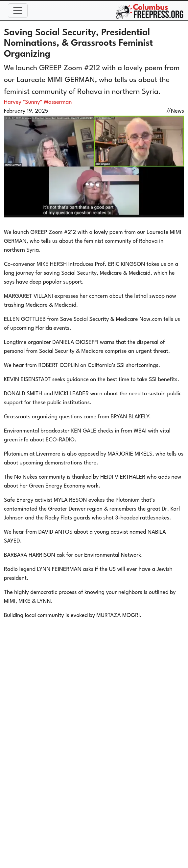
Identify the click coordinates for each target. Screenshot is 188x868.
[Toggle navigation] (18, 11)
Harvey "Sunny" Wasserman (38, 102)
